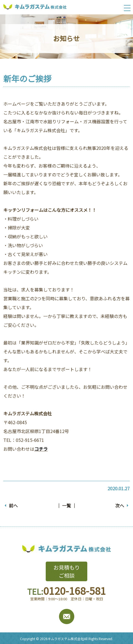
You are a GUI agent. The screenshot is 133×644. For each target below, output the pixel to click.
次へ (120, 505)
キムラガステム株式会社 (66, 639)
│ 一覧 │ (66, 505)
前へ (13, 505)
